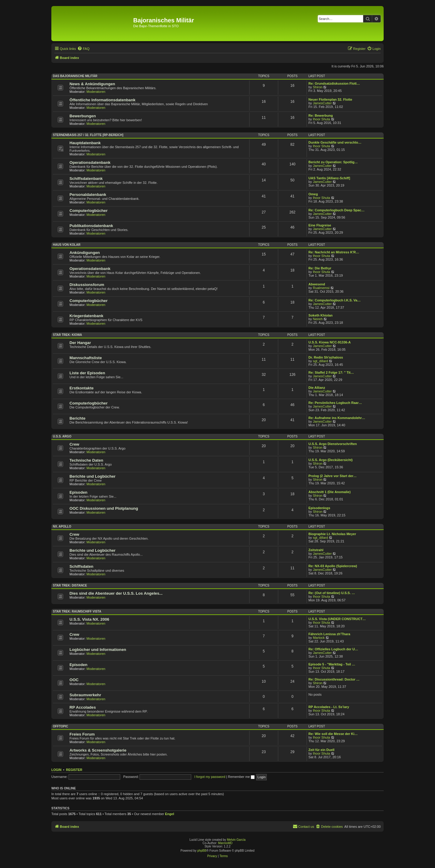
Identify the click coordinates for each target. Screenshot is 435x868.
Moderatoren (96, 92)
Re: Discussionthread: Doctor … (334, 679)
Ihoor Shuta (322, 119)
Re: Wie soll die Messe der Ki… (333, 734)
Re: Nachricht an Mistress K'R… (334, 252)
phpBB (202, 851)
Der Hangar (80, 343)
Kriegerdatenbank (86, 316)
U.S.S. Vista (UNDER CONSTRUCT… (337, 619)
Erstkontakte (82, 388)
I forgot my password (210, 777)
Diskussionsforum (87, 285)
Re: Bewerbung (321, 115)
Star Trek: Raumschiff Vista (77, 611)
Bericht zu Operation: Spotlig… (333, 162)
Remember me (241, 777)
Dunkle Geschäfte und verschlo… (335, 142)
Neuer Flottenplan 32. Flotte (330, 99)
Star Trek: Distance (70, 585)
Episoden (78, 492)
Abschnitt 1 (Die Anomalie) (330, 492)
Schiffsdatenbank (86, 179)
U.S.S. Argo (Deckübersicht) (330, 460)
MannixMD (225, 843)
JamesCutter (322, 103)
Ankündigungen (85, 253)
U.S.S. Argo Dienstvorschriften (333, 444)
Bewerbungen (83, 116)
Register (74, 770)
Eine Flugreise (320, 225)
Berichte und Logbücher (92, 476)
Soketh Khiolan (321, 315)
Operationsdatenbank (90, 163)
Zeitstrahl (316, 550)
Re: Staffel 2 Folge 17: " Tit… (331, 372)
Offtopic (60, 726)
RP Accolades (83, 707)
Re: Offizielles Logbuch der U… (333, 649)
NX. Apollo (62, 527)
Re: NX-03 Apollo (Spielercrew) (333, 566)
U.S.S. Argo (62, 436)
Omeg (313, 194)
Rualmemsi (321, 288)
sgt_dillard (321, 361)
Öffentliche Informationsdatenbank (102, 100)
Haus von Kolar (67, 245)
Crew (74, 444)
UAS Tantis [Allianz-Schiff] (329, 178)
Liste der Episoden (87, 373)
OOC (74, 680)
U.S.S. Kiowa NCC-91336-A (330, 342)
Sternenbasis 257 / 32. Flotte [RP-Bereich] (88, 135)
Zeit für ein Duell (321, 750)
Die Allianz (317, 388)
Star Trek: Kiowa (67, 335)
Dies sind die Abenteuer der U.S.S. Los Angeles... (116, 593)
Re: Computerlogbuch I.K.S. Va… (335, 300)
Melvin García (236, 840)
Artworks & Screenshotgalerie (98, 750)
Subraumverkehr (85, 695)
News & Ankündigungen (92, 84)
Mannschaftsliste (86, 358)
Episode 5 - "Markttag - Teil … (332, 664)
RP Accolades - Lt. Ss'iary (329, 707)
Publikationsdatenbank (91, 226)
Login (56, 770)
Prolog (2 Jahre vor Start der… (333, 476)
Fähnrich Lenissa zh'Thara (329, 634)
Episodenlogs (319, 508)
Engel (169, 814)
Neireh (318, 319)
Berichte (77, 418)
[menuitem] (83, 49)
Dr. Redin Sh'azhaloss (326, 357)
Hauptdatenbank (85, 143)
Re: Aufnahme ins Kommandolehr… (337, 418)
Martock (319, 638)
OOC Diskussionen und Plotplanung (104, 508)
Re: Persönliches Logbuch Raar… (335, 403)
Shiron (318, 87)
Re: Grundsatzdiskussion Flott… (334, 83)
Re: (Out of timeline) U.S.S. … (332, 593)
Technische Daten (86, 460)
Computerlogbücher (89, 211)
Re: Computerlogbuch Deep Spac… (337, 210)
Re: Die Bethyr (320, 268)
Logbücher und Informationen (98, 650)
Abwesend (317, 284)
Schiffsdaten (81, 566)
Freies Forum (82, 734)
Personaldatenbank (88, 195)
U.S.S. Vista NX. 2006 (89, 619)
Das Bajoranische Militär (75, 76)
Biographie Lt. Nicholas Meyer (332, 534)
